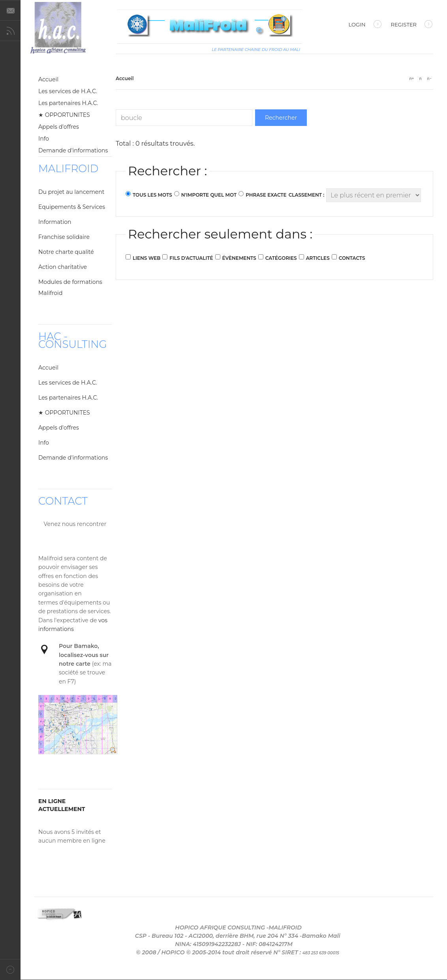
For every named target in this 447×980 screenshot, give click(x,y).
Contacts (352, 258)
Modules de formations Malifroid (70, 287)
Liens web (146, 258)
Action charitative (63, 267)
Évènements (239, 258)
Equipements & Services (72, 207)
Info (44, 139)
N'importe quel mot (209, 195)
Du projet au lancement (71, 192)
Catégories (281, 258)
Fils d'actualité (191, 258)
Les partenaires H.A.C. (68, 103)
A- (429, 79)
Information (55, 222)
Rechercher (281, 118)
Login (365, 25)
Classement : (307, 195)
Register (412, 25)
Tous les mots (152, 195)
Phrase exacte (266, 195)
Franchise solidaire (64, 237)
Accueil (48, 79)
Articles (318, 258)
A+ (411, 79)
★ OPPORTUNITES (64, 115)
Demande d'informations (73, 150)
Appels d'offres (59, 127)
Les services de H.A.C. (68, 91)
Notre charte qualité (66, 252)
